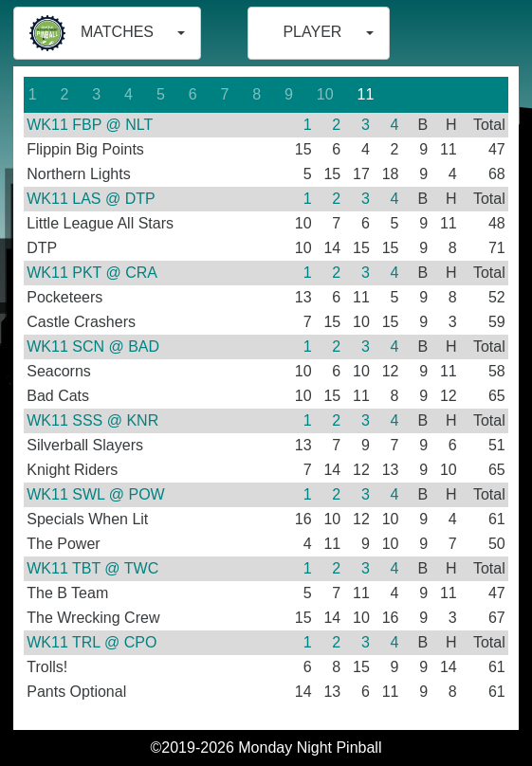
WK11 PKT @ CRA (92, 273)
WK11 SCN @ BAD (93, 347)
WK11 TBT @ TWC (92, 568)
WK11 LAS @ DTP (91, 199)
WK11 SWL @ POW (95, 494)
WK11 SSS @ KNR (92, 420)
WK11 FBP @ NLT (90, 125)
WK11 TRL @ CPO (92, 642)
